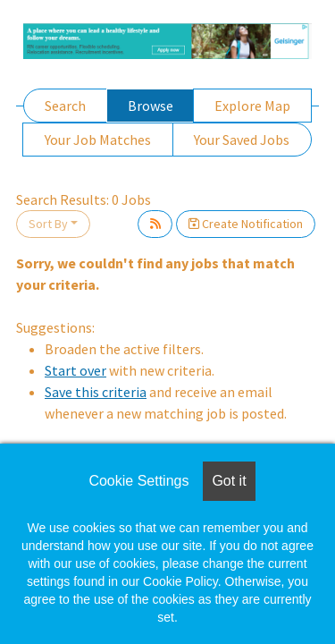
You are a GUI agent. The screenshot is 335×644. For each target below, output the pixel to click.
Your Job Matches (98, 140)
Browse (151, 106)
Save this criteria (96, 392)
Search (65, 106)
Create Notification (246, 224)
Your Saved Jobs (242, 140)
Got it (229, 481)
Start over (75, 370)
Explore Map (252, 106)
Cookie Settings (138, 481)
